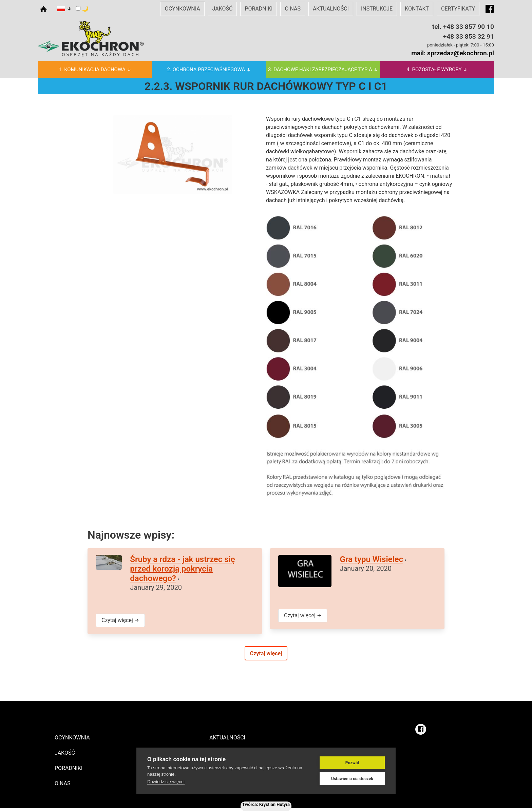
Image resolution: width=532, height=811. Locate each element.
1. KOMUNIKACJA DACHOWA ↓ (95, 70)
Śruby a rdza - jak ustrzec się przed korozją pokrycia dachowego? (182, 569)
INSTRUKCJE (377, 9)
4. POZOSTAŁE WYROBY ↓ (437, 70)
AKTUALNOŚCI (331, 9)
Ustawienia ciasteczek (352, 779)
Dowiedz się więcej (166, 782)
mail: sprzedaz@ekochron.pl (453, 53)
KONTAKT (417, 9)
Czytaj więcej (266, 653)
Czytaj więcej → (120, 620)
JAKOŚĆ (223, 9)
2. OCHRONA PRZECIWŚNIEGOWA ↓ (209, 70)
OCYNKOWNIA (183, 9)
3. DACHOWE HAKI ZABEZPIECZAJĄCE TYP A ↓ (323, 70)
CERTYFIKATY (458, 9)
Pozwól (352, 763)
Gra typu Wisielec (371, 559)
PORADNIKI (259, 9)
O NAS (292, 9)
